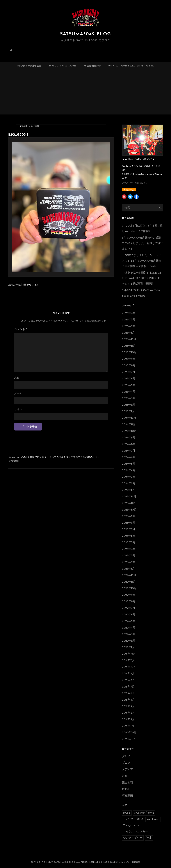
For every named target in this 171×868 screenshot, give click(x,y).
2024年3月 (129, 477)
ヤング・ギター (133, 838)
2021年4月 (128, 706)
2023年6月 (129, 536)
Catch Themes (132, 862)
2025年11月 (129, 346)
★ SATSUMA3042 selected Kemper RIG (131, 66)
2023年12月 (129, 497)
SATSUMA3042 (144, 813)
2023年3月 (129, 556)
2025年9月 (129, 359)
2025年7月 (129, 372)
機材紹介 (127, 789)
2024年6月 (129, 457)
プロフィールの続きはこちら (135, 183)
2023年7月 (129, 530)
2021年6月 (128, 693)
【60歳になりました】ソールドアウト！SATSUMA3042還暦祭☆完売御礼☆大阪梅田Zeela (141, 261)
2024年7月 (129, 451)
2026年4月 (129, 313)
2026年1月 (128, 333)
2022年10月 (129, 588)
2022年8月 (129, 602)
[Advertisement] (86, 93)
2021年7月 (128, 687)
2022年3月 (129, 634)
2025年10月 (129, 353)
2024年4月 (129, 471)
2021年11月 (128, 661)
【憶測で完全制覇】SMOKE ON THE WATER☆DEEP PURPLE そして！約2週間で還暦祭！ (142, 278)
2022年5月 (129, 621)
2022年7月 (129, 608)
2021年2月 (128, 720)
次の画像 (35, 126)
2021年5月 (128, 700)
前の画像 (24, 126)
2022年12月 (129, 575)
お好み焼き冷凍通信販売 (29, 66)
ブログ (126, 763)
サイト (18, 409)
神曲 (149, 838)
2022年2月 (129, 641)
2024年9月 (129, 438)
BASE (127, 813)
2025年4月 (129, 392)
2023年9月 (129, 516)
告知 (125, 776)
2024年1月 (128, 490)
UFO (140, 819)
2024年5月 (129, 464)
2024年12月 (129, 418)
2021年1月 (128, 726)
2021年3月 (128, 713)
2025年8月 (129, 366)
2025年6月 (129, 379)
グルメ (126, 756)
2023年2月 (129, 562)
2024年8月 (129, 444)
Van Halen (153, 819)
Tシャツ (128, 819)
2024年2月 (129, 484)
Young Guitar (131, 825)
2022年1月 (128, 647)
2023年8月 (129, 523)
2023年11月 (129, 503)
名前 (17, 378)
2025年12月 (129, 339)
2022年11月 (129, 582)
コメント (21, 330)
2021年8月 (128, 680)
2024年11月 (129, 425)
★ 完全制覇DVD (92, 66)
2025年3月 (129, 398)
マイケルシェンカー (135, 832)
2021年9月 (128, 674)
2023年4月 (129, 549)
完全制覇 (127, 783)
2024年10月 (129, 431)
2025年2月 (129, 405)
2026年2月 (129, 326)
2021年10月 (129, 667)
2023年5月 (129, 543)
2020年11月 (129, 739)
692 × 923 (32, 285)
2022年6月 (129, 615)
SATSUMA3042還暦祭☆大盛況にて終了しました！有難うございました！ (142, 243)
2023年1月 (128, 569)
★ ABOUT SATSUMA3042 (62, 66)
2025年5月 (129, 385)
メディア (127, 770)
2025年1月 (128, 412)
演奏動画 (127, 796)
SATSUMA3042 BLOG (85, 34)
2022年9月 (129, 595)
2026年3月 (129, 320)
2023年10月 (129, 510)
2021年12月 (129, 654)
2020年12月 (129, 733)
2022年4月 (129, 628)
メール (18, 394)
